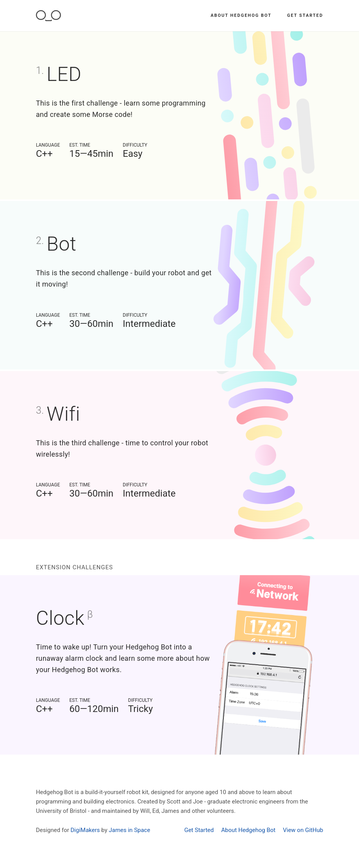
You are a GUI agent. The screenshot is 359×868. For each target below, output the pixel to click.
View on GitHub (303, 830)
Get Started (305, 15)
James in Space (129, 830)
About (241, 15)
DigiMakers (85, 830)
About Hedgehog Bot (248, 830)
